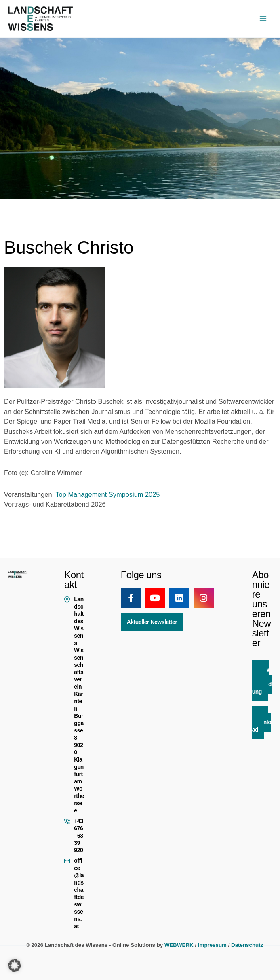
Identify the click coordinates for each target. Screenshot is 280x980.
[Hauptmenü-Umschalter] (263, 19)
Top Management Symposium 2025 (107, 494)
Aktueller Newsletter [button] (152, 622)
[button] (15, 965)
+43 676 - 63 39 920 (78, 836)
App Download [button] (262, 722)
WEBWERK (179, 945)
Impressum (212, 945)
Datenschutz (247, 945)
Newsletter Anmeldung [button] (262, 681)
